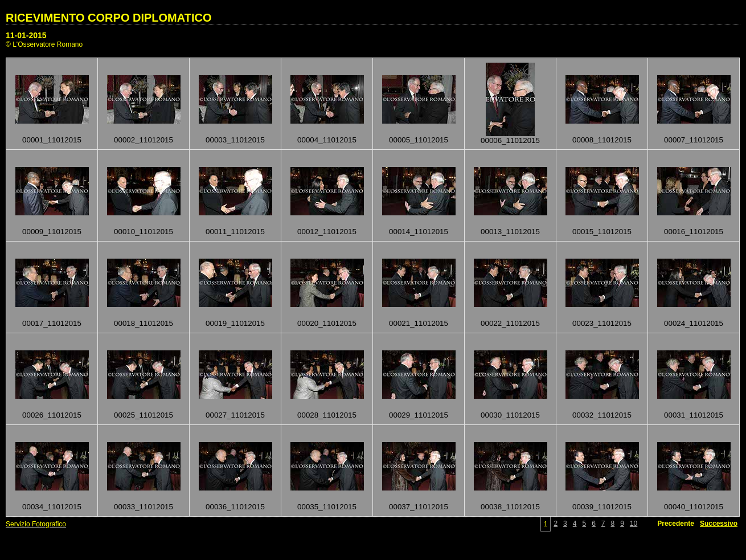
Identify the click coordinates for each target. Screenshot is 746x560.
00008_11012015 (602, 140)
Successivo (719, 524)
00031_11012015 (694, 415)
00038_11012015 (510, 507)
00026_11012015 (52, 415)
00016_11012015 (694, 232)
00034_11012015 (52, 507)
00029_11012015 (419, 415)
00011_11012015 (235, 232)
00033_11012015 (144, 507)
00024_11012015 (694, 323)
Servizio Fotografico (36, 524)
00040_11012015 (694, 507)
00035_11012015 (327, 507)
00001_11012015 (52, 140)
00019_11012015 (235, 323)
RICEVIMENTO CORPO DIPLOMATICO (109, 18)
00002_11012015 (144, 140)
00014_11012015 (419, 232)
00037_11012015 (419, 507)
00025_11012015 (144, 415)
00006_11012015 (510, 140)
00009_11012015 (52, 232)
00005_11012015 (419, 140)
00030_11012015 (510, 415)
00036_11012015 (235, 507)
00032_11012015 (602, 415)
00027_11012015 (235, 415)
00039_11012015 (602, 507)
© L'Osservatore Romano (44, 44)
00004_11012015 (327, 140)
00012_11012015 (327, 232)
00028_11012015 (327, 415)
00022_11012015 (510, 323)
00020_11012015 (327, 323)
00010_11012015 (144, 232)
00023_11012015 (602, 323)
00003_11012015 (235, 140)
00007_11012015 (694, 140)
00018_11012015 (144, 323)
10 (634, 524)
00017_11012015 (52, 323)
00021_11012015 (419, 323)
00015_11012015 (602, 232)
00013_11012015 (510, 232)
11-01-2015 (26, 35)
